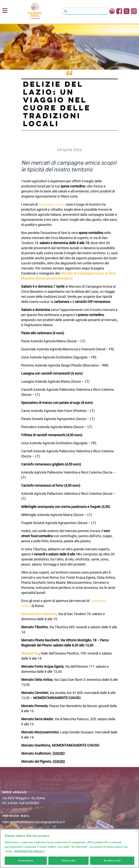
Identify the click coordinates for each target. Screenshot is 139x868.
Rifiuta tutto (69, 861)
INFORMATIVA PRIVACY (29, 851)
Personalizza (26, 861)
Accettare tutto (112, 861)
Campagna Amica (52, 204)
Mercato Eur (30, 653)
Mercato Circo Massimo (39, 614)
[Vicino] (136, 831)
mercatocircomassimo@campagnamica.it (34, 822)
